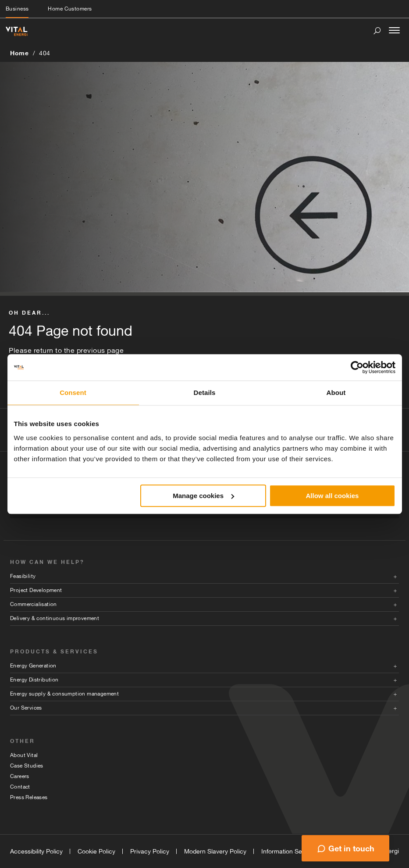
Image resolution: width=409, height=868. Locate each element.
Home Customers (70, 9)
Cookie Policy (96, 851)
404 (45, 53)
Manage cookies (203, 496)
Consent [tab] (73, 393)
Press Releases (29, 797)
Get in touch (351, 848)
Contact (20, 787)
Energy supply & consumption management (64, 694)
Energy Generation (33, 666)
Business (17, 9)
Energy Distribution (34, 680)
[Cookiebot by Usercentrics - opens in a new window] (357, 367)
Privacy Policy (150, 851)
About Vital (24, 755)
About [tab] (336, 393)
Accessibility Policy (36, 851)
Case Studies (27, 766)
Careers (20, 776)
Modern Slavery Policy (215, 851)
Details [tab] (205, 393)
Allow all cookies (333, 496)
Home (19, 53)
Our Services (26, 708)
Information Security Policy (299, 851)
